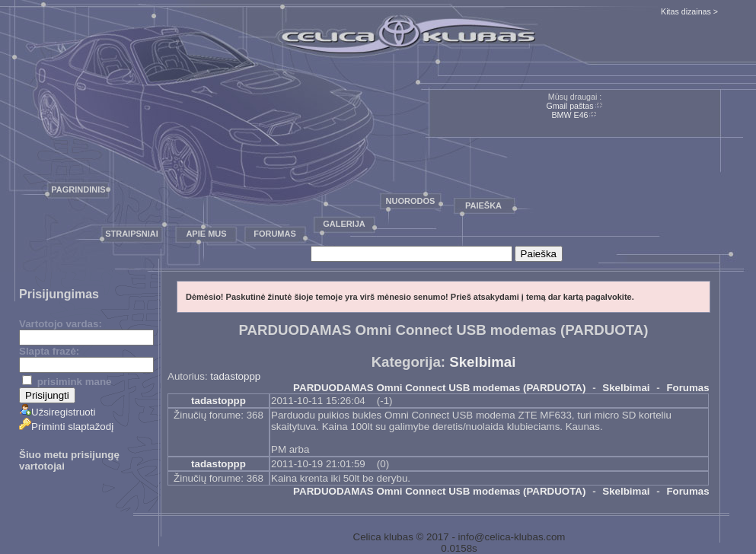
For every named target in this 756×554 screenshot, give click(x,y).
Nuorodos (411, 201)
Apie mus (206, 234)
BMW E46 (570, 115)
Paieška (483, 205)
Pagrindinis (78, 189)
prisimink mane (67, 382)
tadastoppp (235, 376)
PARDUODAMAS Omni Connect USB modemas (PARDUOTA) (439, 388)
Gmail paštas (569, 106)
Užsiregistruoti (57, 412)
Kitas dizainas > (689, 11)
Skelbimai (482, 362)
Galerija (344, 224)
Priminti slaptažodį (66, 427)
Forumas (275, 234)
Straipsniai (132, 234)
